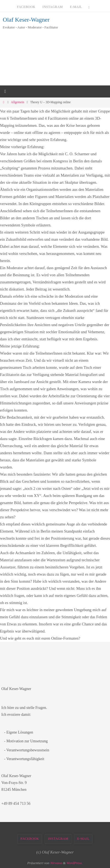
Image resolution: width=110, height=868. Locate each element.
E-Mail (76, 7)
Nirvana (56, 863)
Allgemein (18, 102)
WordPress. (75, 863)
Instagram (53, 7)
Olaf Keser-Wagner (26, 20)
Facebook (26, 7)
